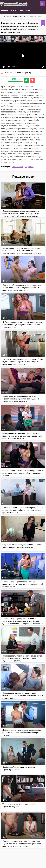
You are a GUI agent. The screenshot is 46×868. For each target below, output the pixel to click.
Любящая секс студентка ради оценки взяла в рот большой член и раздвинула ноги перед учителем (22, 732)
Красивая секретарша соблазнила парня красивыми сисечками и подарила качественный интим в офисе (23, 584)
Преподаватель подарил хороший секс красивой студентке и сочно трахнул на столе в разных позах (23, 695)
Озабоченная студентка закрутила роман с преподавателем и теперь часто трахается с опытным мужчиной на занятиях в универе (21, 213)
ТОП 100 (14, 11)
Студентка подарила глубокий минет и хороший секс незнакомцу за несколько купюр (23, 546)
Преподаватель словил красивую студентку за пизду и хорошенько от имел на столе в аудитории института (22, 658)
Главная (4, 11)
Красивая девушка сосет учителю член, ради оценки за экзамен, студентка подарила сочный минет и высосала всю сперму (23, 844)
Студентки (29, 167)
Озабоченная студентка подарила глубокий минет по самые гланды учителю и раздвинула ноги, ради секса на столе (22, 436)
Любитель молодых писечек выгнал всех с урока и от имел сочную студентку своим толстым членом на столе (23, 325)
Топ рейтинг (25, 11)
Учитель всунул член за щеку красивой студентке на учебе (19, 805)
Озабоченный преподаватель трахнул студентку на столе (19, 768)
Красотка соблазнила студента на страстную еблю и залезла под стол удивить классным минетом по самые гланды (22, 288)
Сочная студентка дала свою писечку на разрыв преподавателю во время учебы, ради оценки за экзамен (23, 473)
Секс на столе (18, 167)
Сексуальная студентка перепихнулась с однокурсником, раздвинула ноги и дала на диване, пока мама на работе (21, 399)
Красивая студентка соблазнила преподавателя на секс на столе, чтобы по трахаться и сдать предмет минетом (23, 510)
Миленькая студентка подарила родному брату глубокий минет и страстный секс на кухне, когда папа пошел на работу (23, 362)
